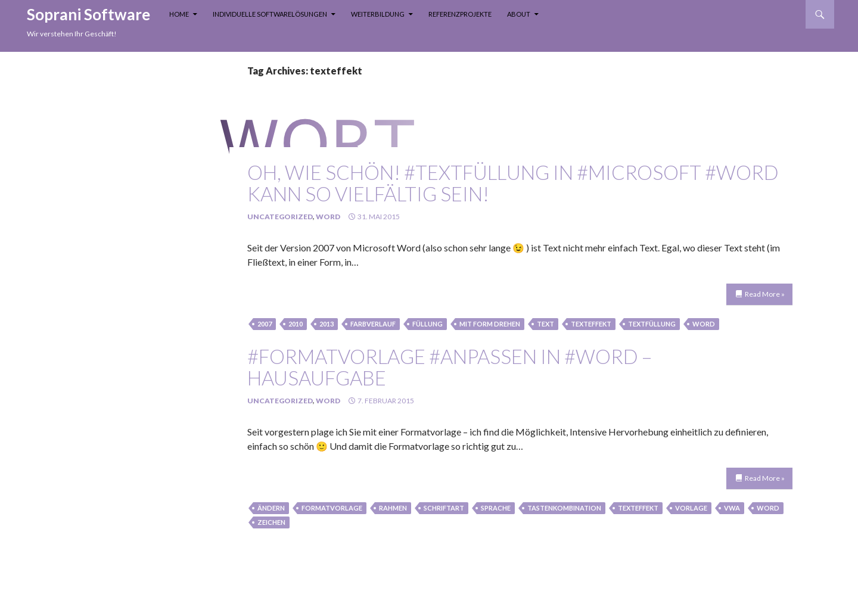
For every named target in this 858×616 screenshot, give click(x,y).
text (545, 324)
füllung (428, 324)
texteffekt (591, 324)
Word (328, 217)
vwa (732, 508)
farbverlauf (373, 324)
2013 (327, 324)
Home (179, 14)
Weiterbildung (378, 14)
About (519, 14)
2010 (296, 324)
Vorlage (691, 508)
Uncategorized (280, 217)
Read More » (765, 294)
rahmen (393, 508)
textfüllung (652, 324)
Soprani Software (88, 14)
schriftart (444, 508)
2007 (265, 324)
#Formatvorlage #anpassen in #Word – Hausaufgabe (450, 367)
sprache (496, 508)
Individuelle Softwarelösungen (270, 14)
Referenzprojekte (460, 14)
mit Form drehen (490, 324)
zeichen (271, 522)
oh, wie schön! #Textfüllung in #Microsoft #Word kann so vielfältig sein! (513, 183)
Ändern (271, 508)
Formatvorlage (332, 508)
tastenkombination (564, 508)
